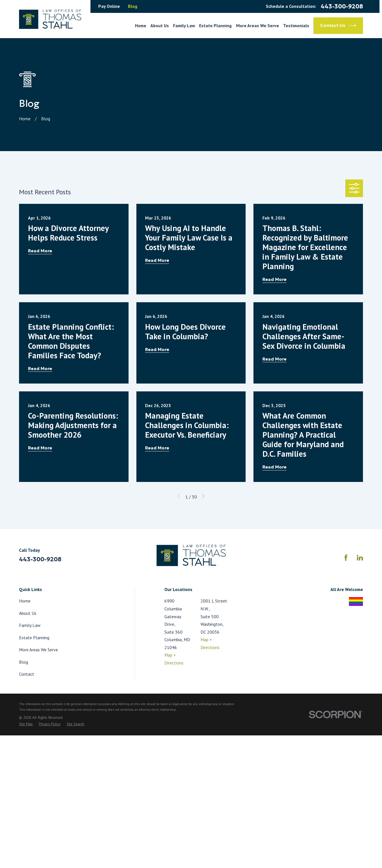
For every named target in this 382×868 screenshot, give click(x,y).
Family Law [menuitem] (184, 26)
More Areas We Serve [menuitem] (258, 26)
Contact (27, 674)
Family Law (30, 625)
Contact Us (338, 26)
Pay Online (109, 6)
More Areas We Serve (39, 650)
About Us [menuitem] (160, 26)
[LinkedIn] (360, 558)
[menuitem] (26, 724)
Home (25, 601)
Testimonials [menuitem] (296, 26)
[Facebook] (346, 558)
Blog (133, 6)
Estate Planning (34, 638)
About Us (28, 613)
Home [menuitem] (141, 26)
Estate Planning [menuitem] (215, 26)
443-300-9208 (342, 7)
